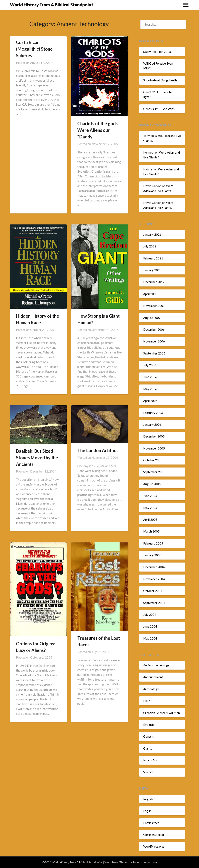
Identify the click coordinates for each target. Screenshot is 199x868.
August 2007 (152, 318)
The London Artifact (98, 450)
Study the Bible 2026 (157, 52)
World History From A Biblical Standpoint (52, 5)
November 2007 (154, 306)
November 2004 (154, 579)
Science (148, 772)
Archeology (151, 689)
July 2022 (150, 246)
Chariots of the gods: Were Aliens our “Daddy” (98, 130)
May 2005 (150, 508)
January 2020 (152, 270)
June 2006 (150, 377)
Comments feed (154, 835)
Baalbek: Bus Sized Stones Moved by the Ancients (37, 458)
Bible (147, 701)
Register (149, 799)
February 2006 (153, 413)
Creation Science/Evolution (162, 713)
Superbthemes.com (145, 862)
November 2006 (154, 341)
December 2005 (154, 436)
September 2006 (154, 353)
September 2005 (154, 472)
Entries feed (151, 823)
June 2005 (150, 496)
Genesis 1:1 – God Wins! (159, 109)
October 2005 (153, 460)
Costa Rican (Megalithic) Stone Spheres (34, 49)
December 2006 (154, 329)
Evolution (150, 725)
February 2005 (153, 543)
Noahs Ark (150, 760)
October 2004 (153, 591)
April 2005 (150, 520)
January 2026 (152, 234)
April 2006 (150, 401)
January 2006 (152, 424)
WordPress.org (154, 846)
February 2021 (153, 258)
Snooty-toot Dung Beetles (161, 80)
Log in (147, 811)
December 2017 (154, 282)
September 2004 (154, 603)
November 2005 (154, 448)
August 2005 (152, 484)
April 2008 (150, 294)
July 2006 (150, 365)
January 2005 (152, 555)
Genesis (149, 736)
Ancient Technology (156, 665)
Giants (148, 748)
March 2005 (151, 531)
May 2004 (150, 638)
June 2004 (150, 626)
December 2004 (154, 567)
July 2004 (150, 615)
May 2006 (150, 389)
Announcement (153, 677)
